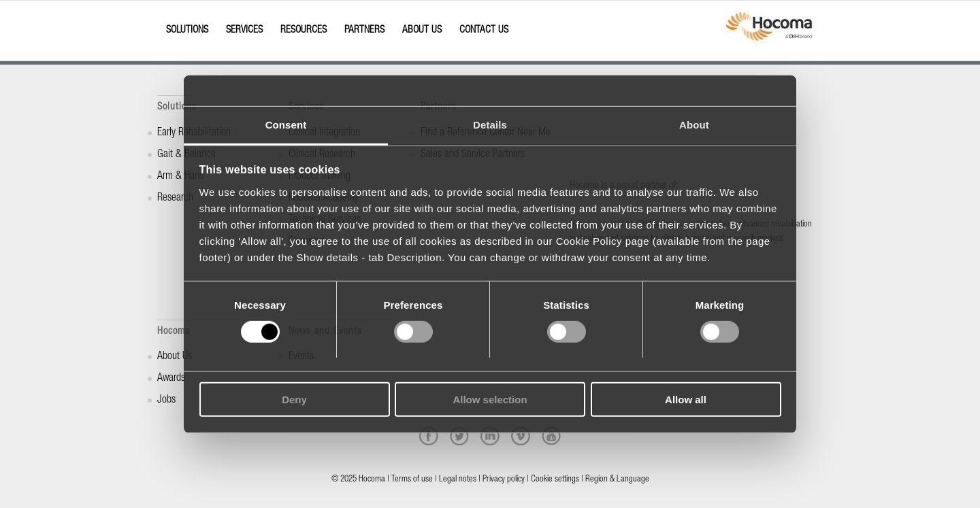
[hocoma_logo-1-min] (769, 31)
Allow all (686, 400)
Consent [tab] (286, 124)
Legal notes (458, 480)
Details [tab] (490, 124)
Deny (294, 400)
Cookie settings (555, 480)
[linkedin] (490, 436)
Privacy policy (504, 480)
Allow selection (490, 400)
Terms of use (412, 480)
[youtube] (551, 436)
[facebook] (429, 436)
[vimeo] (521, 436)
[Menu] (161, 18)
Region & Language (617, 480)
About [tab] (694, 124)
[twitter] (459, 436)
